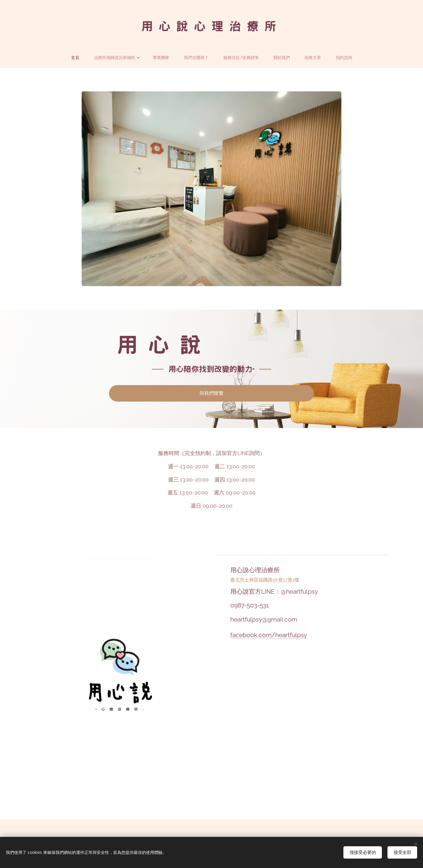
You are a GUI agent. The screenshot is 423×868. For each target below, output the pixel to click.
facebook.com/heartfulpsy (269, 635)
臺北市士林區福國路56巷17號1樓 (265, 580)
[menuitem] (74, 58)
